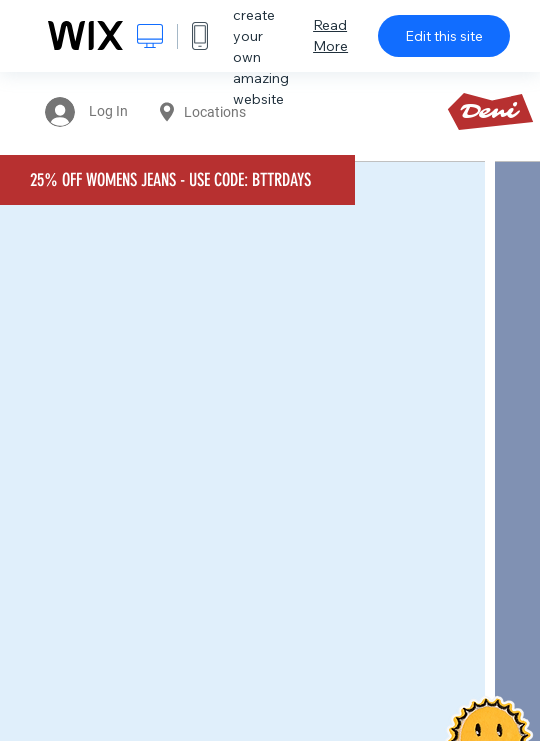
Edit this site (444, 36)
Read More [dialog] (330, 35)
